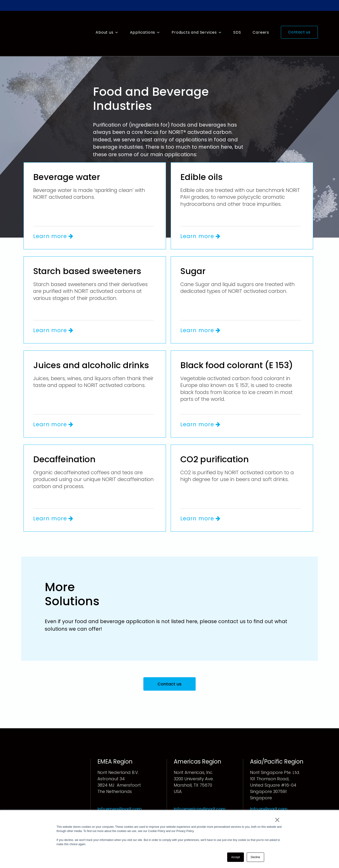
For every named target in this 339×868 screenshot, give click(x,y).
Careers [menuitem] (261, 24)
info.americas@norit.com (200, 792)
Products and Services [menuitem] (194, 24)
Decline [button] (255, 857)
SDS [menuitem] (237, 24)
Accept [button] (236, 857)
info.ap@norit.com (269, 792)
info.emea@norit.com (120, 792)
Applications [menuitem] (143, 24)
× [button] (278, 820)
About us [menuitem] (104, 24)
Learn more (54, 219)
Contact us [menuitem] (299, 23)
